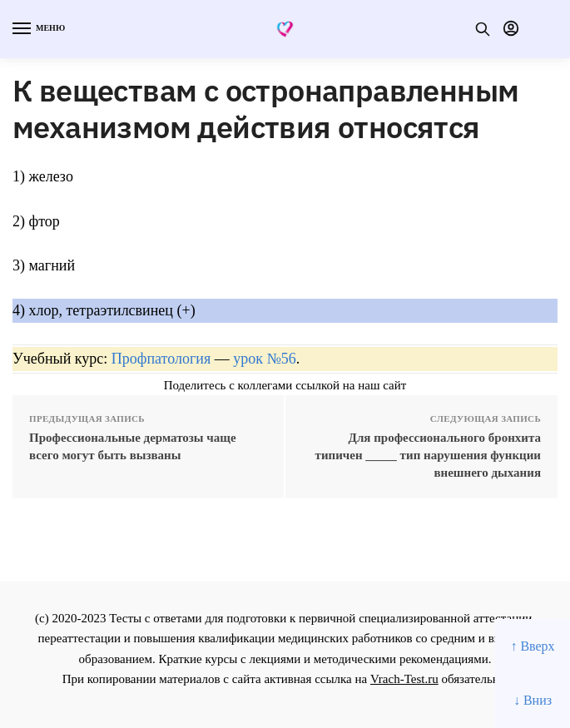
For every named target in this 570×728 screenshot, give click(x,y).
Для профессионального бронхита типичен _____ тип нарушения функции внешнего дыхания (428, 455)
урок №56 (264, 359)
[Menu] (37, 29)
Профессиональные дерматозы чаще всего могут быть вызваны (133, 446)
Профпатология (161, 359)
